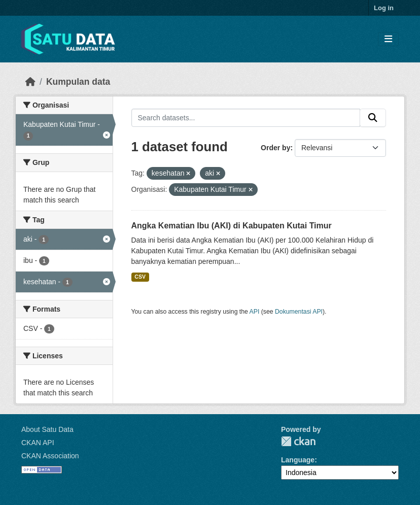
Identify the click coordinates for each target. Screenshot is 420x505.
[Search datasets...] (246, 118)
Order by (275, 148)
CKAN (298, 441)
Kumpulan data (78, 82)
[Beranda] (30, 82)
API (255, 312)
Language (298, 460)
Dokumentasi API (299, 312)
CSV (140, 277)
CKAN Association (50, 456)
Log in (384, 8)
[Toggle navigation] (388, 39)
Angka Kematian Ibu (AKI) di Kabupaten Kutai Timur (232, 226)
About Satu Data (47, 429)
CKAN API (38, 443)
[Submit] (373, 118)
